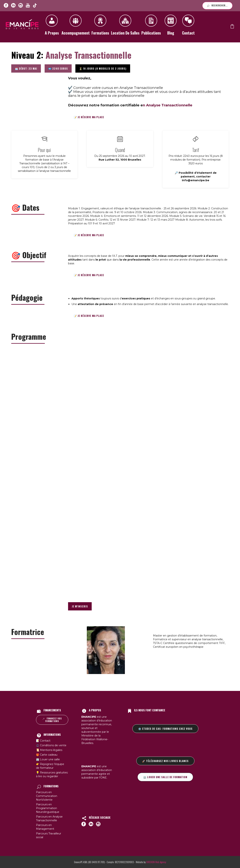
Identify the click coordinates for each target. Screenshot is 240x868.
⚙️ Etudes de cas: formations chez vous (165, 729)
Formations (100, 26)
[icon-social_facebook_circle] (6, 6)
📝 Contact (43, 741)
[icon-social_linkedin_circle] (13, 6)
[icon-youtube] (28, 6)
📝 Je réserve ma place (89, 117)
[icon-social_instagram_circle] (21, 6)
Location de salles (125, 26)
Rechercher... (217, 5)
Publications (151, 26)
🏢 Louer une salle (48, 759)
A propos (52, 26)
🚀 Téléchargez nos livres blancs (165, 761)
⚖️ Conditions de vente (51, 745)
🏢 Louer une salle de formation (165, 777)
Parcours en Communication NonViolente (47, 796)
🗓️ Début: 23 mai (26, 68)
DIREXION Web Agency (156, 862)
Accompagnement (76, 26)
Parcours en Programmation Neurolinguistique (48, 808)
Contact (188, 26)
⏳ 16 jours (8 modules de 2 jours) (103, 68)
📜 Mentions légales (49, 750)
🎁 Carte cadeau (47, 755)
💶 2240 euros (58, 68)
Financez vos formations (52, 720)
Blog (171, 26)
